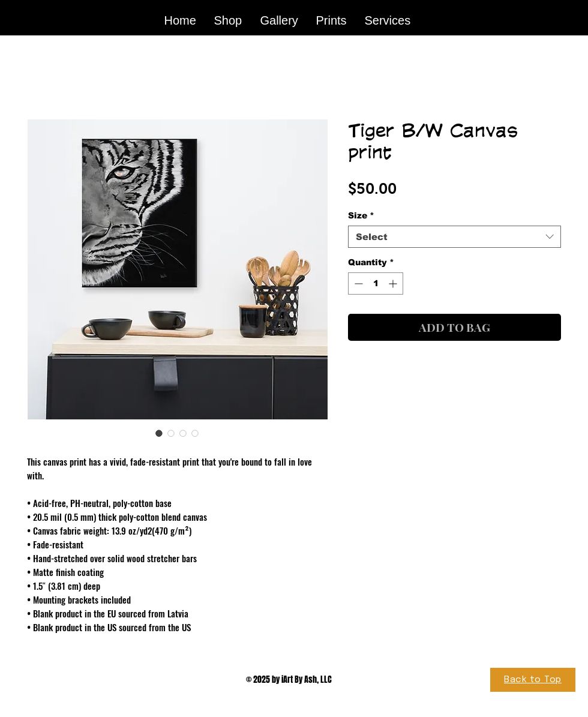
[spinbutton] (376, 283)
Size (361, 215)
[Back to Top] (533, 680)
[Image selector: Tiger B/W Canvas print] (159, 433)
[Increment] (394, 283)
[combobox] (454, 237)
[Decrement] (357, 283)
